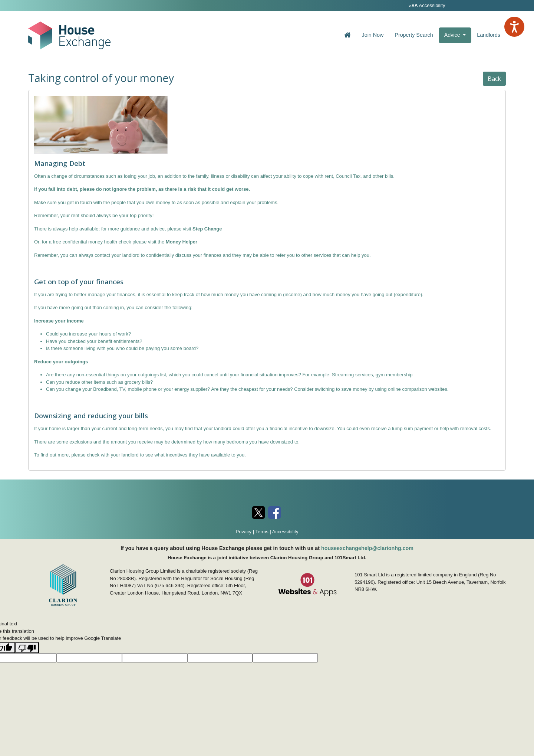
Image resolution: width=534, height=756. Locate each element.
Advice (458, 34)
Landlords (489, 35)
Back (494, 79)
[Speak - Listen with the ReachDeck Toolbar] (514, 27)
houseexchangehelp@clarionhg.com (367, 548)
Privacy (243, 532)
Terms (262, 532)
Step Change (207, 229)
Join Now (373, 35)
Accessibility (428, 5)
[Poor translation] (27, 648)
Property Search (414, 35)
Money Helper (182, 242)
